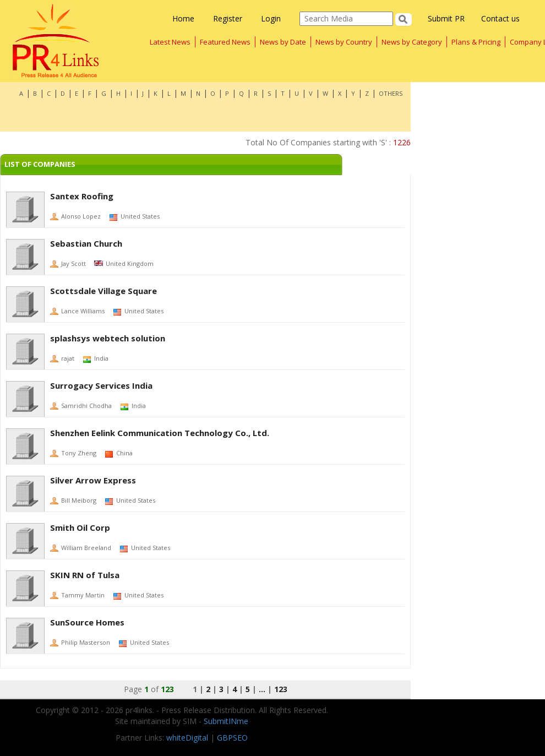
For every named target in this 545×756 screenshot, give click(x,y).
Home (183, 18)
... (262, 689)
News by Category (412, 42)
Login (271, 18)
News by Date (283, 42)
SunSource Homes (87, 622)
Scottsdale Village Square (103, 291)
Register (228, 18)
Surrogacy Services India (101, 385)
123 (281, 689)
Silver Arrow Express (93, 480)
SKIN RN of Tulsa (85, 575)
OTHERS (391, 93)
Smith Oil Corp (80, 527)
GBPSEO (232, 738)
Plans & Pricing (476, 42)
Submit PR (446, 18)
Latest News (170, 42)
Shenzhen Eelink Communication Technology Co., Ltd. (160, 433)
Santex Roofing (82, 196)
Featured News (225, 42)
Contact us (500, 18)
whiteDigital (187, 738)
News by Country (344, 42)
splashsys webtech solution (108, 338)
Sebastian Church (86, 243)
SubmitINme (226, 721)
